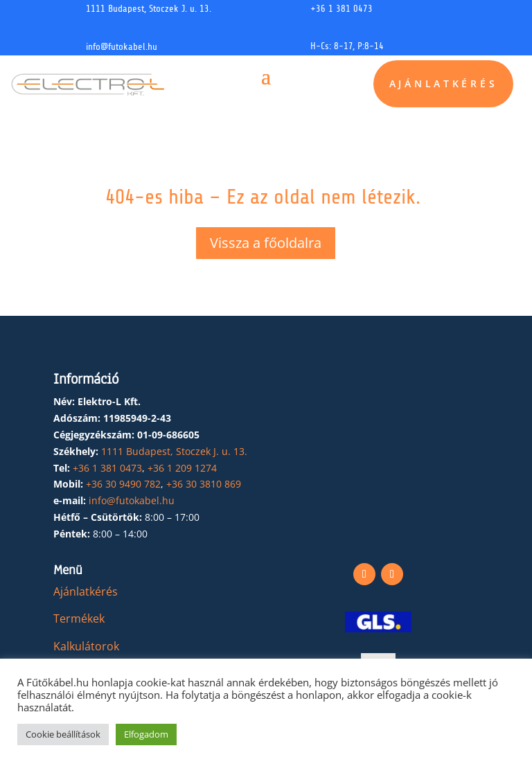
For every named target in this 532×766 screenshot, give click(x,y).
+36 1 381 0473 (342, 9)
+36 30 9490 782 (123, 484)
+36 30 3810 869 (204, 484)
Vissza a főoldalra (266, 243)
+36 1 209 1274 (182, 468)
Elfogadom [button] (146, 734)
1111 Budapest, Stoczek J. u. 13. (149, 9)
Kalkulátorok (86, 646)
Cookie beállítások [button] (63, 734)
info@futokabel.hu (122, 47)
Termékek (79, 618)
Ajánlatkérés (443, 84)
